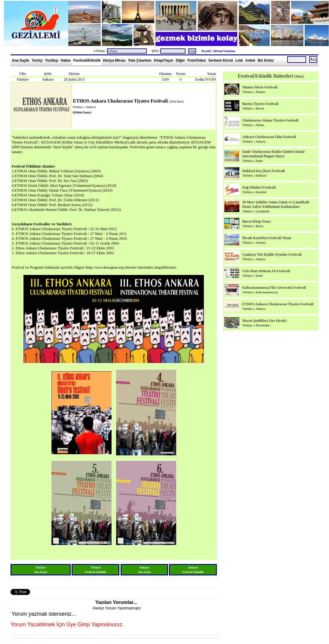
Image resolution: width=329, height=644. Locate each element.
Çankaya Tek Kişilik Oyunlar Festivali (272, 254)
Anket (250, 60)
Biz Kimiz (266, 60)
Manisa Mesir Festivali (260, 87)
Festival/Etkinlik (87, 60)
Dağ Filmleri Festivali (259, 187)
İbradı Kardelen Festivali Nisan (266, 238)
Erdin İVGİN (206, 79)
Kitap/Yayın (164, 60)
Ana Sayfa (20, 60)
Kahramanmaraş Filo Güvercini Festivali (274, 288)
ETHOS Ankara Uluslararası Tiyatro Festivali (278, 304)
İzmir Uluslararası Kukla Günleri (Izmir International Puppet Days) (273, 154)
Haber (66, 60)
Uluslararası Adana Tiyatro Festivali (270, 120)
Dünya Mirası (114, 60)
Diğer (180, 60)
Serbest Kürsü (221, 60)
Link (239, 60)
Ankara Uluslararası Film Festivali (269, 137)
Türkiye (22, 79)
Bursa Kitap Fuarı (256, 221)
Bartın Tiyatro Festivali (260, 104)
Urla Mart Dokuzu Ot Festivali (266, 271)
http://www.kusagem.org (105, 267)
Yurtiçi (37, 60)
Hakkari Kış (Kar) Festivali (263, 171)
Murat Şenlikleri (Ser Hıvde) (264, 321)
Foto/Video (197, 60)
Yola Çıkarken (140, 60)
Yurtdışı (52, 60)
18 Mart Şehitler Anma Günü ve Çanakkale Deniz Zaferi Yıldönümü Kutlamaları (276, 204)
